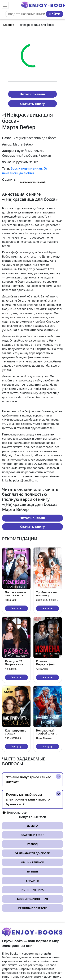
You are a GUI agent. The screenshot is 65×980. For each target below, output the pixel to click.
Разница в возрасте (32, 908)
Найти (55, 14)
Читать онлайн (32, 94)
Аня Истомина (13, 738)
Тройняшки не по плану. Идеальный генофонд (46, 594)
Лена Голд (11, 669)
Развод (32, 844)
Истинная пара (32, 890)
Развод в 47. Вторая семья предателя (15, 663)
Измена (32, 826)
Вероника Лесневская (48, 600)
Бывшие (32, 871)
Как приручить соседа (16, 732)
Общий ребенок (32, 862)
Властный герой (33, 835)
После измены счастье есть (15, 594)
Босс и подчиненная (26, 168)
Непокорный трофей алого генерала (46, 732)
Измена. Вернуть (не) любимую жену (47, 663)
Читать (16, 608)
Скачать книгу (32, 104)
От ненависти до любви (32, 853)
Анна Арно (42, 669)
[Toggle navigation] (5, 5)
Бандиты (33, 881)
